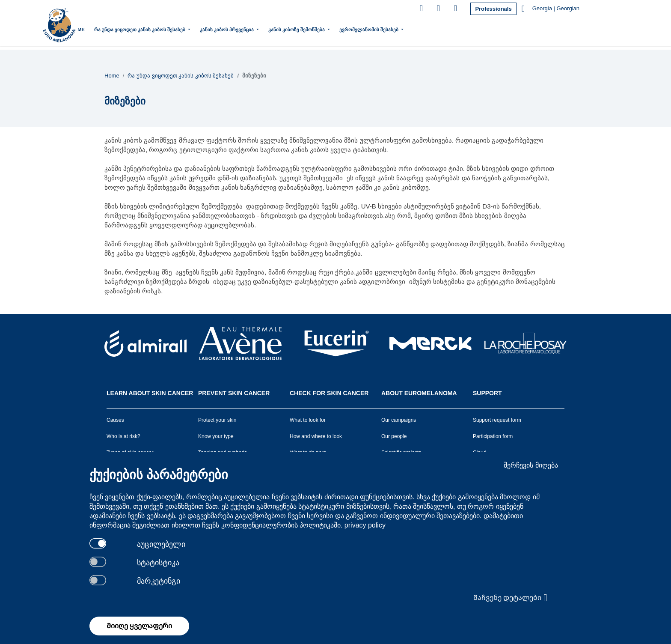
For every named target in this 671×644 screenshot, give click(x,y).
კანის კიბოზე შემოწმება (332, 29)
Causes (115, 420)
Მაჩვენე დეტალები (510, 598)
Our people (394, 436)
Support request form (497, 420)
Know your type (216, 436)
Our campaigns (399, 420)
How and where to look (316, 436)
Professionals (493, 9)
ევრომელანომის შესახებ (404, 29)
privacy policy (365, 525)
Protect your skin (217, 420)
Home (112, 30)
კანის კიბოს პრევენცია (262, 29)
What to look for (308, 420)
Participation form (493, 436)
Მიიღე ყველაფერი (139, 626)
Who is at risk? (123, 436)
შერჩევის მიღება (531, 465)
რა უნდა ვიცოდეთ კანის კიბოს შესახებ (175, 29)
